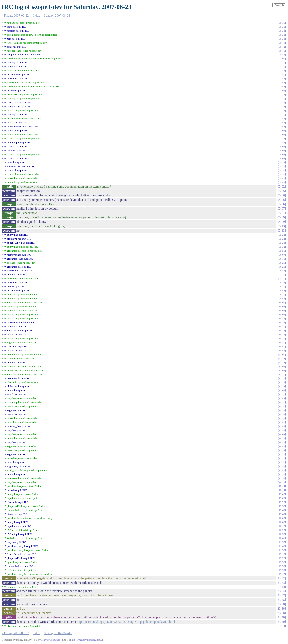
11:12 (282, 358)
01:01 (282, 59)
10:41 (282, 342)
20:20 (282, 530)
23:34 (282, 587)
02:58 (282, 126)
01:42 (282, 79)
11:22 (282, 362)
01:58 (282, 87)
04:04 (282, 154)
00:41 (282, 43)
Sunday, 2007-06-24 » (58, 15)
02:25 (282, 103)
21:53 (282, 550)
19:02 (282, 494)
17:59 (282, 478)
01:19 (282, 63)
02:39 (282, 114)
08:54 (282, 291)
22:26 (282, 558)
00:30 (282, 27)
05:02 (281, 187)
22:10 (282, 554)
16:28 (282, 442)
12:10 (282, 374)
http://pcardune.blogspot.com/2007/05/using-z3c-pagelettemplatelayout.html (126, 622)
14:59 (282, 414)
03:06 (282, 130)
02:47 (282, 118)
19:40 (282, 510)
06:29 (282, 267)
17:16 (282, 454)
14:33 (282, 410)
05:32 (282, 247)
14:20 (282, 402)
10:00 (282, 303)
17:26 (282, 458)
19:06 (282, 498)
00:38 (282, 35)
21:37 (282, 542)
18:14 (282, 486)
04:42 (282, 182)
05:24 (282, 239)
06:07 (282, 255)
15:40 (282, 422)
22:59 (282, 570)
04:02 (282, 146)
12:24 (282, 386)
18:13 (282, 482)
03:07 (282, 134)
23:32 (281, 578)
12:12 (282, 382)
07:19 (282, 275)
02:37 (282, 110)
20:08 (282, 522)
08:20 (282, 287)
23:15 (282, 574)
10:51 (282, 346)
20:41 (282, 538)
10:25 (282, 334)
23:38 (281, 600)
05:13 (281, 226)
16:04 (282, 434)
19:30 (282, 506)
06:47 (282, 271)
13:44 (282, 398)
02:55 (282, 122)
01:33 (282, 71)
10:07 (282, 311)
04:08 (282, 158)
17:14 (282, 450)
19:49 (282, 514)
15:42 (282, 426)
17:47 (282, 470)
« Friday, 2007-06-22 (15, 15)
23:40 (281, 617)
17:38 (282, 466)
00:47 (282, 55)
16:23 (282, 438)
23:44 (282, 626)
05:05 (281, 191)
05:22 (282, 235)
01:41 (282, 75)
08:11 (282, 279)
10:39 (282, 338)
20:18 (282, 526)
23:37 (281, 595)
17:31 (282, 462)
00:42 (282, 47)
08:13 (282, 283)
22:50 (282, 566)
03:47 (282, 142)
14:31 (282, 406)
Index (36, 15)
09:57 (282, 299)
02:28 (282, 107)
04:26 (282, 166)
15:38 (282, 418)
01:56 (282, 83)
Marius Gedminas (51, 640)
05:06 (281, 195)
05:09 (281, 217)
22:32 (282, 562)
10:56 (282, 350)
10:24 (282, 330)
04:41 (282, 178)
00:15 (282, 23)
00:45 (282, 51)
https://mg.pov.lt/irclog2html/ (87, 640)
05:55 (282, 251)
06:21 (282, 263)
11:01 (282, 354)
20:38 (282, 534)
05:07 (281, 209)
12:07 (282, 370)
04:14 (282, 162)
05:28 (282, 243)
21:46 (282, 546)
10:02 (282, 307)
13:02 (282, 390)
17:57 (282, 474)
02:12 (282, 95)
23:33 (281, 583)
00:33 (282, 31)
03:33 (282, 138)
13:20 (282, 394)
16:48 (282, 446)
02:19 (282, 99)
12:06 (282, 366)
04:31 (282, 170)
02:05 (282, 91)
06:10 (282, 259)
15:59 (282, 430)
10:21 (282, 326)
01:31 (282, 67)
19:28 (282, 502)
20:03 (282, 518)
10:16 (282, 319)
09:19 (282, 295)
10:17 (282, 322)
